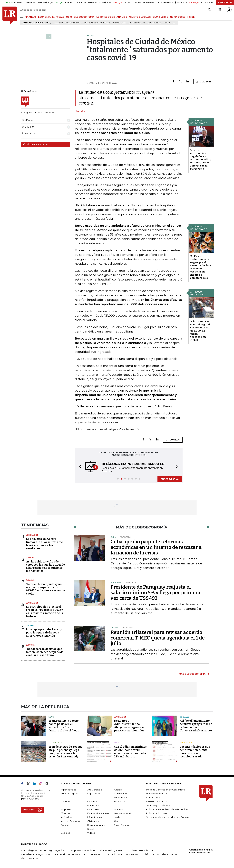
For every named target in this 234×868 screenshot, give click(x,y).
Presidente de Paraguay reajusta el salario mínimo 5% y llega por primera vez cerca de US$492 (156, 593)
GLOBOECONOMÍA (84, 17)
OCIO (69, 17)
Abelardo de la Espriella (97, 23)
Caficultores (155, 23)
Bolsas (118, 743)
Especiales (93, 809)
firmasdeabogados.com (113, 850)
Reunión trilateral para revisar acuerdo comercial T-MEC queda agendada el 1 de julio (158, 638)
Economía (119, 801)
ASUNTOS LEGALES (140, 17)
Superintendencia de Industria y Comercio (169, 817)
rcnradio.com (115, 854)
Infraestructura (95, 817)
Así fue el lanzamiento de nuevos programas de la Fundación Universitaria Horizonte (196, 726)
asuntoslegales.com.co (33, 850)
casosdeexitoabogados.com (37, 854)
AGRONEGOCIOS (105, 17)
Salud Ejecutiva (122, 825)
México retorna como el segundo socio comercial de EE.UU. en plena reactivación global (201, 331)
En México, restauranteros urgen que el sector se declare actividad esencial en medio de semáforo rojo (201, 267)
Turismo (31, 625)
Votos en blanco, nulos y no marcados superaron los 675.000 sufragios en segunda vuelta (45, 589)
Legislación (32, 535)
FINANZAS (31, 17)
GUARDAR (203, 82)
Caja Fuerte (94, 794)
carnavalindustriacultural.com (71, 854)
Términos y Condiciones (159, 805)
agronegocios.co (58, 850)
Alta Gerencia (95, 790)
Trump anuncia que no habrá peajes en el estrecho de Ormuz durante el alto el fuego (64, 726)
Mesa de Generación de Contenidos (165, 790)
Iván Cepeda (119, 23)
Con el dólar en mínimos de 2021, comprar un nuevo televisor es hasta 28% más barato (130, 752)
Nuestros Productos (157, 794)
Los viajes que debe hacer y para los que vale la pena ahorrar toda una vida (44, 632)
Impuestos (170, 23)
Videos (91, 833)
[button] (79, 467)
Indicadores (67, 817)
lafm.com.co (152, 854)
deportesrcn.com (31, 858)
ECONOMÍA (44, 17)
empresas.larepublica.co (84, 850)
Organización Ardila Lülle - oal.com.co (201, 851)
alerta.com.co (169, 854)
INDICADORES (177, 17)
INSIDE (191, 17)
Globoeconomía (123, 813)
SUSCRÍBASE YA (170, 479)
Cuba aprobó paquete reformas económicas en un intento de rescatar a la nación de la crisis (156, 547)
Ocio (117, 821)
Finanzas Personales (98, 813)
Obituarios (93, 821)
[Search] (209, 10)
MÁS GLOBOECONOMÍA (192, 674)
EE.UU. (51, 717)
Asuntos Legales (69, 794)
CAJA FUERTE (160, 17)
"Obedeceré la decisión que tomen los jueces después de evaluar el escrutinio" (45, 652)
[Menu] (22, 17)
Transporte (55, 743)
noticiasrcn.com (134, 854)
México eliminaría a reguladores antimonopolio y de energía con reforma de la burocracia (201, 159)
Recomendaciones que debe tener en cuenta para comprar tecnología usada (195, 752)
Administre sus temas (36, 144)
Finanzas (65, 813)
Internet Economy (70, 821)
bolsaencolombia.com (141, 850)
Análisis (118, 790)
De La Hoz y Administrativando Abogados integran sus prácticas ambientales (129, 726)
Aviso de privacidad (157, 801)
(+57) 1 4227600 (30, 799)
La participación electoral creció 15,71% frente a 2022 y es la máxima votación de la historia (45, 611)
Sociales (184, 717)
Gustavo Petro (137, 23)
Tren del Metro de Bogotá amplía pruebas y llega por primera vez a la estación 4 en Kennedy (65, 752)
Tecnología (186, 743)
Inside (117, 817)
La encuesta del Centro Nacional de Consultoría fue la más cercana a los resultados (44, 544)
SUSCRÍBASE (225, 2)
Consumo (66, 801)
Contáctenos (153, 798)
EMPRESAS (58, 17)
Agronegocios (68, 790)
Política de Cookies (156, 813)
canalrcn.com (97, 854)
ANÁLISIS (122, 17)
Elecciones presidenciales (67, 23)
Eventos (118, 809)
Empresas (66, 809)
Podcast (65, 825)
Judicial (30, 558)
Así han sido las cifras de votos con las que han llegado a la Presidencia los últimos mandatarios (45, 566)
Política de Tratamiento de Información (167, 809)
